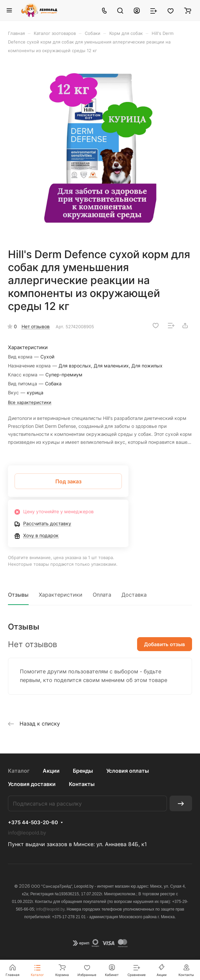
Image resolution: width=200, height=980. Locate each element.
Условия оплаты (128, 771)
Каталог (19, 771)
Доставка (134, 595)
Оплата (102, 595)
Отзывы (18, 595)
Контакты (82, 784)
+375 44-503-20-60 (33, 823)
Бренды (83, 771)
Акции (51, 771)
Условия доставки (32, 784)
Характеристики (61, 595)
